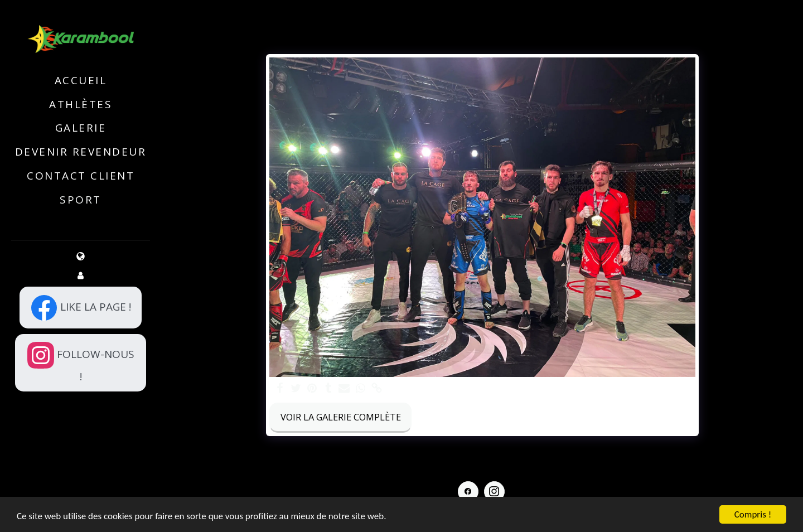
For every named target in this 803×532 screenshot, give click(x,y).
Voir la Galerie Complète (341, 417)
